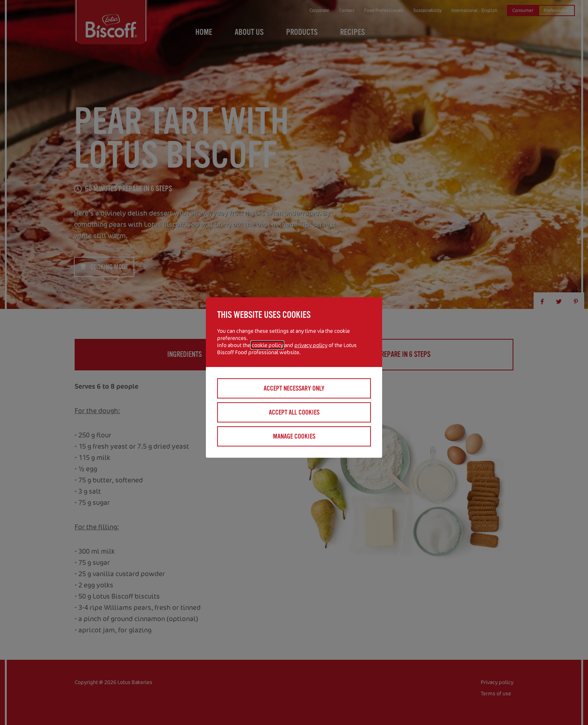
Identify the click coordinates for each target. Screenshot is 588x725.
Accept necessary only (294, 388)
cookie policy (267, 345)
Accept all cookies (294, 412)
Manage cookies (294, 436)
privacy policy (311, 345)
